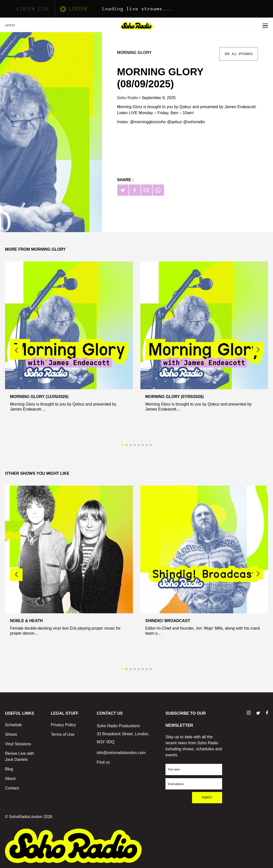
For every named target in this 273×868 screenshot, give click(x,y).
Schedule (13, 725)
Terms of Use (63, 734)
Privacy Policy (63, 725)
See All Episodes (239, 54)
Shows (11, 734)
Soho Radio (128, 98)
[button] (258, 350)
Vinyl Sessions (18, 744)
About (10, 779)
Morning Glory (134, 53)
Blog (9, 769)
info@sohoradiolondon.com (121, 753)
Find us (103, 762)
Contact (12, 788)
